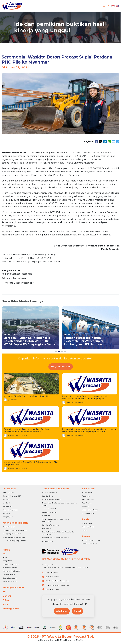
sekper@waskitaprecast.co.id (17, 274)
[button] (56, 352)
